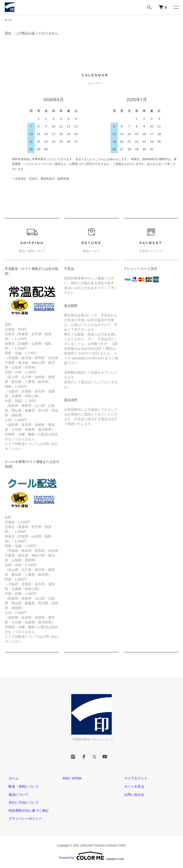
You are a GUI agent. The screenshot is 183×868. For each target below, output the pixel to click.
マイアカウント (132, 779)
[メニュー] (176, 7)
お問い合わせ (130, 795)
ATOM (77, 779)
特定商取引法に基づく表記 (25, 811)
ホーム (9, 20)
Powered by (91, 857)
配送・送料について (20, 787)
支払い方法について (20, 803)
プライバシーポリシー (21, 819)
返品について (15, 795)
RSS (66, 779)
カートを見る (130, 787)
